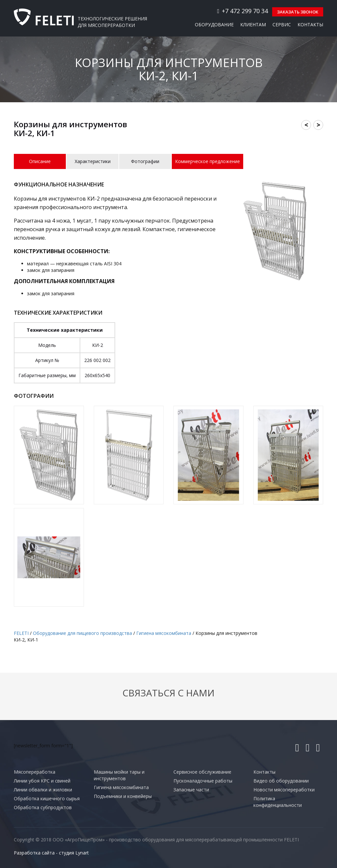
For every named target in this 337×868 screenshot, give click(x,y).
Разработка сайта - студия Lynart (51, 852)
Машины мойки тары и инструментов (119, 774)
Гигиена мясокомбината (121, 787)
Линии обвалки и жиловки (43, 789)
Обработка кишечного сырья (47, 798)
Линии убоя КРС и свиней (42, 780)
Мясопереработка (35, 771)
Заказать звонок (296, 11)
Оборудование (214, 24)
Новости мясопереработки (284, 789)
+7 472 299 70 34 (238, 11)
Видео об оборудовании (281, 780)
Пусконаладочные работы (203, 780)
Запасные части (191, 789)
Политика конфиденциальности (278, 801)
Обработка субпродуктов (43, 807)
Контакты (310, 24)
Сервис (282, 24)
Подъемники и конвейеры (123, 796)
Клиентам (253, 24)
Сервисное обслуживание (202, 771)
